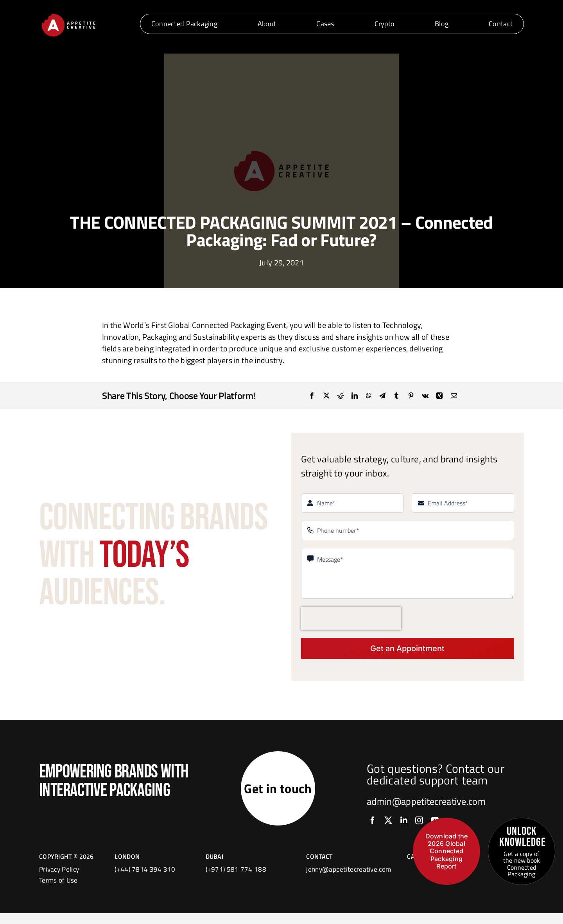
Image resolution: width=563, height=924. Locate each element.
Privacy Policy (59, 880)
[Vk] (425, 396)
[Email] (454, 396)
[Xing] (439, 396)
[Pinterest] (411, 396)
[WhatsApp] (369, 396)
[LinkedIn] (355, 396)
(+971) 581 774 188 (236, 880)
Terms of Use (58, 891)
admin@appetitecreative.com (426, 807)
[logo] (68, 15)
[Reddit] (341, 396)
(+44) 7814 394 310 (145, 880)
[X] (326, 396)
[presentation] (351, 618)
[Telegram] (382, 396)
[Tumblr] (396, 396)
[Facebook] (312, 396)
